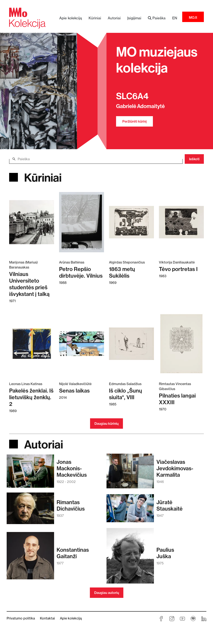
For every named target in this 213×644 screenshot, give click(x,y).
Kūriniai (95, 18)
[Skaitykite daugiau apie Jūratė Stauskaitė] (130, 510)
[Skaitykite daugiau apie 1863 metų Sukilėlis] (131, 222)
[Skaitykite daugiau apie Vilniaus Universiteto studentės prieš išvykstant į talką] (32, 222)
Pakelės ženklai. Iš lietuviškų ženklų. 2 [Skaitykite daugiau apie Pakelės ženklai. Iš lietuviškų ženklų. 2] (31, 397)
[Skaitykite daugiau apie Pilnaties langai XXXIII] (181, 343)
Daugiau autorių (107, 593)
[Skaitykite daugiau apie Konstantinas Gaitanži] (30, 558)
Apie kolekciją (71, 18)
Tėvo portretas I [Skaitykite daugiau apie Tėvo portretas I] (178, 269)
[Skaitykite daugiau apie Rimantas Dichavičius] (30, 510)
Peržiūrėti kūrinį (134, 121)
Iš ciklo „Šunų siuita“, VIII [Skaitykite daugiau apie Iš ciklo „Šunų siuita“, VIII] (126, 394)
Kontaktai (47, 618)
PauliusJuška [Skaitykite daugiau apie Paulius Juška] (165, 553)
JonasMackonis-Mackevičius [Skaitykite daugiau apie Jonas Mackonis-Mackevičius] (72, 468)
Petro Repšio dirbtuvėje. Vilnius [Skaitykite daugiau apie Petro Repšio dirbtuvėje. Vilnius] (81, 272)
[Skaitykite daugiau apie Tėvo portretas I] (181, 222)
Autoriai (114, 18)
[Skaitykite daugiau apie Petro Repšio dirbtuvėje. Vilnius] (82, 222)
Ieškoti (194, 159)
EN (175, 18)
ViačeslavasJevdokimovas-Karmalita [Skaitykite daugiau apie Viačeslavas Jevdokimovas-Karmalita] (175, 468)
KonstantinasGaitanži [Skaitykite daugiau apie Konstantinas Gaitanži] (73, 553)
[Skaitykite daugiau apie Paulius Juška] (130, 558)
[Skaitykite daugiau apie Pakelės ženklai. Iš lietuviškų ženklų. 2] (32, 343)
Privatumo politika (21, 618)
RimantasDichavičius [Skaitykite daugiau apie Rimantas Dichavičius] (71, 505)
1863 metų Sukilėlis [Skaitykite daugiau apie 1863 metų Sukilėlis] (122, 272)
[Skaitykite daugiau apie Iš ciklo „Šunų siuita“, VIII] (131, 343)
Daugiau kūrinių (106, 424)
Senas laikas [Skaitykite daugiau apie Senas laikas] (74, 391)
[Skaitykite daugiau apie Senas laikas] (82, 343)
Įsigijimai (134, 18)
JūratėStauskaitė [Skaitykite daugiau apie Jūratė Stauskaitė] (170, 505)
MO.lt (193, 17)
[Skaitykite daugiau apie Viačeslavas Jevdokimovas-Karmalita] (130, 473)
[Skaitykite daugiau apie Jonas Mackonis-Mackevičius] (30, 473)
